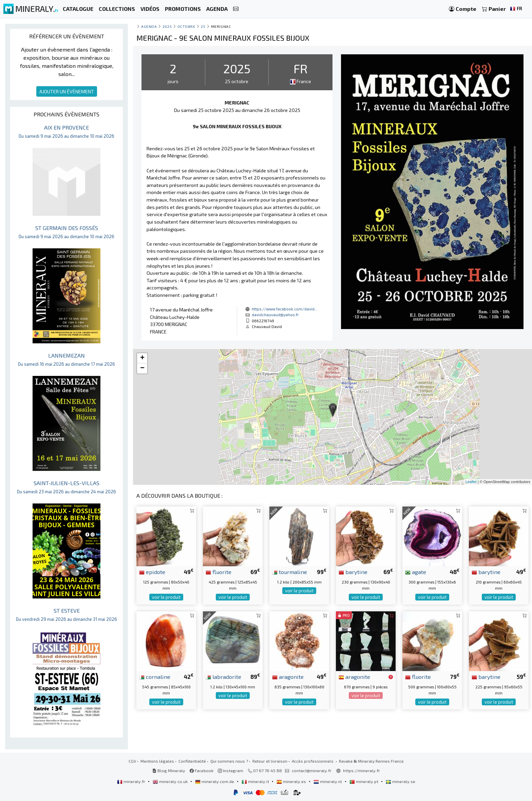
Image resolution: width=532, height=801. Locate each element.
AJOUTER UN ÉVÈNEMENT (67, 91)
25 (203, 26)
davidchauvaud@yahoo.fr (275, 314)
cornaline (155, 676)
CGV (132, 761)
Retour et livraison (270, 761)
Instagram (231, 770)
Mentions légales (157, 761)
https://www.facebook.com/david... (285, 309)
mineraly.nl (328, 781)
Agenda (149, 26)
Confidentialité (192, 761)
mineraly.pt (364, 781)
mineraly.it (256, 781)
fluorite (218, 572)
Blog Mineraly (169, 770)
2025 (167, 26)
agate (416, 572)
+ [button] (142, 358)
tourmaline (290, 572)
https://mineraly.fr (362, 770)
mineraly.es (292, 781)
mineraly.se (401, 781)
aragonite (288, 676)
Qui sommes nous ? (229, 761)
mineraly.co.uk (171, 781)
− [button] (142, 368)
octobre (186, 26)
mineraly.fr (132, 781)
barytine (353, 572)
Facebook (202, 770)
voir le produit (166, 597)
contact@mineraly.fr (312, 770)
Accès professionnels (313, 761)
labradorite (223, 676)
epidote (152, 572)
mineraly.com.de (215, 781)
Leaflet (471, 482)
